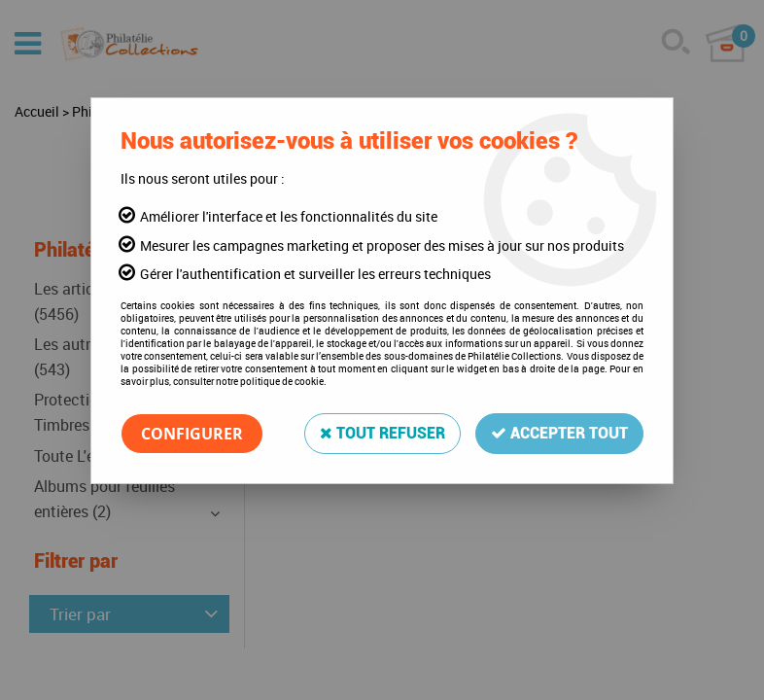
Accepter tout (559, 433)
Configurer (192, 434)
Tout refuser (382, 433)
